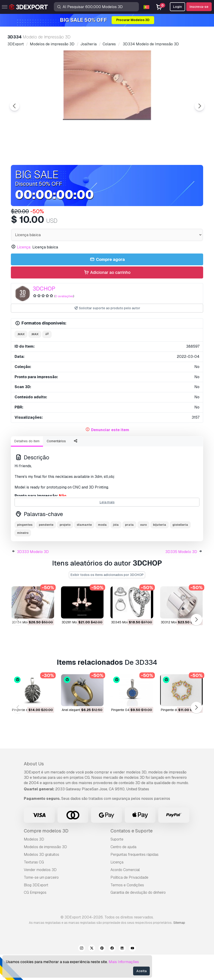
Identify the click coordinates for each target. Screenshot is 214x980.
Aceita (141, 971)
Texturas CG (34, 888)
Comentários (56, 467)
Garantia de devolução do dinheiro (138, 918)
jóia (116, 550)
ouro (143, 550)
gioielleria (180, 550)
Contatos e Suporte (131, 856)
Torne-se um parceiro (41, 903)
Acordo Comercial (125, 895)
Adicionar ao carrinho (107, 298)
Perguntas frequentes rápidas (135, 880)
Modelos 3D (34, 865)
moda (102, 550)
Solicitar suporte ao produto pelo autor (107, 334)
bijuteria (160, 550)
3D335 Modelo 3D (181, 577)
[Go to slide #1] (77, 174)
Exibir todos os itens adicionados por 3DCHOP (107, 600)
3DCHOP (44, 314)
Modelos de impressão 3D (45, 872)
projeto (65, 550)
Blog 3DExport (36, 910)
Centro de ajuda (123, 872)
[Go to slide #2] (107, 174)
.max (21, 360)
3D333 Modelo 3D (33, 577)
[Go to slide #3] (137, 174)
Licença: (24, 273)
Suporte (117, 865)
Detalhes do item (27, 467)
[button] (196, 645)
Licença (117, 888)
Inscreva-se (199, 7)
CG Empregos (35, 918)
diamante (84, 550)
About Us (34, 789)
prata (129, 550)
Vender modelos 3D (40, 895)
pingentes (25, 550)
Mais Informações (124, 962)
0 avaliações (64, 322)
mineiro (23, 558)
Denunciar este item (110, 455)
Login (177, 7)
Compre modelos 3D (46, 856)
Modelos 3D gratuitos (41, 880)
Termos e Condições (127, 910)
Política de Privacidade (129, 903)
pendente (46, 550)
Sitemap (179, 948)
